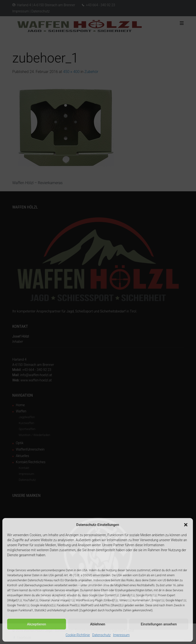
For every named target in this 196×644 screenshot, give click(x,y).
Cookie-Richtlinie (78, 635)
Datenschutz (101, 635)
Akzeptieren (36, 624)
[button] (186, 525)
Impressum (121, 635)
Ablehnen (98, 624)
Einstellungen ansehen (159, 624)
